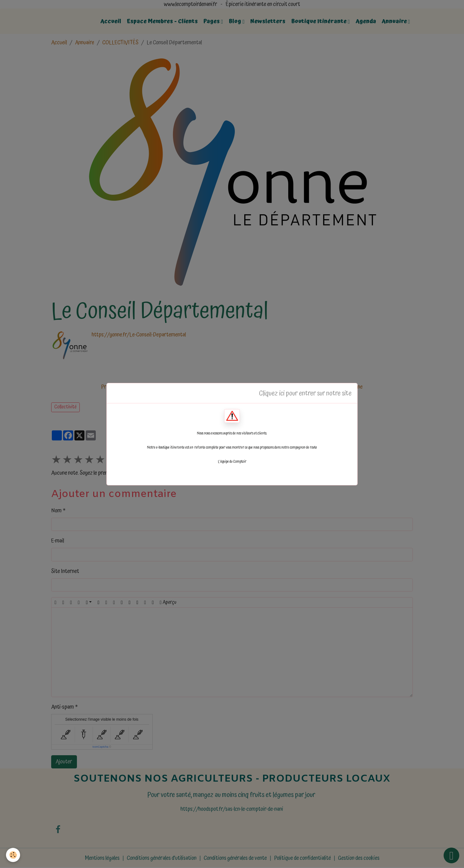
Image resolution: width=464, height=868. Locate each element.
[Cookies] (13, 855)
